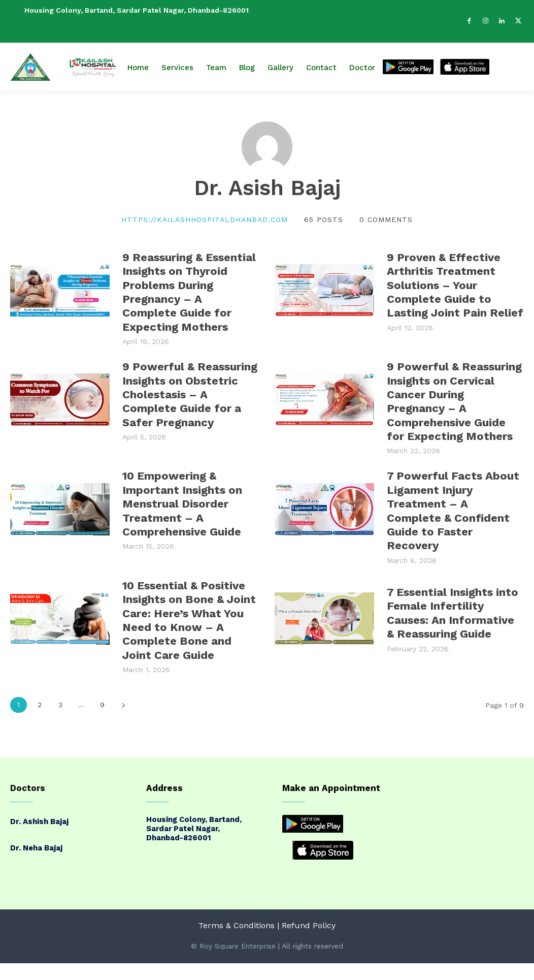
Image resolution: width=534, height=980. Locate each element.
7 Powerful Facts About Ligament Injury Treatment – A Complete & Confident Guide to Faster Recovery (453, 503)
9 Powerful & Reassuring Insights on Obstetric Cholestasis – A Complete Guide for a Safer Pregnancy (190, 391)
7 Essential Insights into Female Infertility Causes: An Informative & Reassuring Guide (453, 604)
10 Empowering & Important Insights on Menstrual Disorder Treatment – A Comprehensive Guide (182, 498)
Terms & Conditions (237, 913)
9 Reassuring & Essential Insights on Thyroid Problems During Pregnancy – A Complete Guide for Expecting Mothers (189, 290)
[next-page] (123, 693)
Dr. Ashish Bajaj (39, 809)
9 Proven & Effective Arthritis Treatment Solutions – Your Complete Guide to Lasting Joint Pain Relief (455, 285)
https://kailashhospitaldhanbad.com (205, 219)
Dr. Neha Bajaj (36, 836)
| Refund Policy (306, 913)
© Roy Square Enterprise (233, 934)
